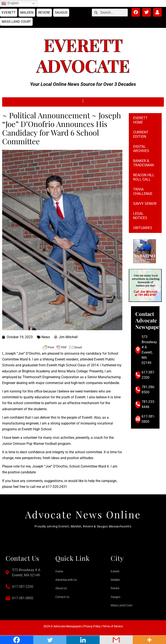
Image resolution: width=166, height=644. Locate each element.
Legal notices (140, 216)
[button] (83, 101)
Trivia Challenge (143, 191)
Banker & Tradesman (143, 163)
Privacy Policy (92, 626)
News (46, 337)
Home (59, 571)
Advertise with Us (66, 580)
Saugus (61, 13)
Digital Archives (141, 149)
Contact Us (62, 597)
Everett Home (140, 120)
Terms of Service (112, 626)
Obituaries (143, 228)
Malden (27, 13)
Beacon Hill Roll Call (144, 177)
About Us (61, 588)
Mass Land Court (16, 22)
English (10, 3)
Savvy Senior (145, 204)
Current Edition (141, 134)
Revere (44, 13)
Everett (9, 13)
